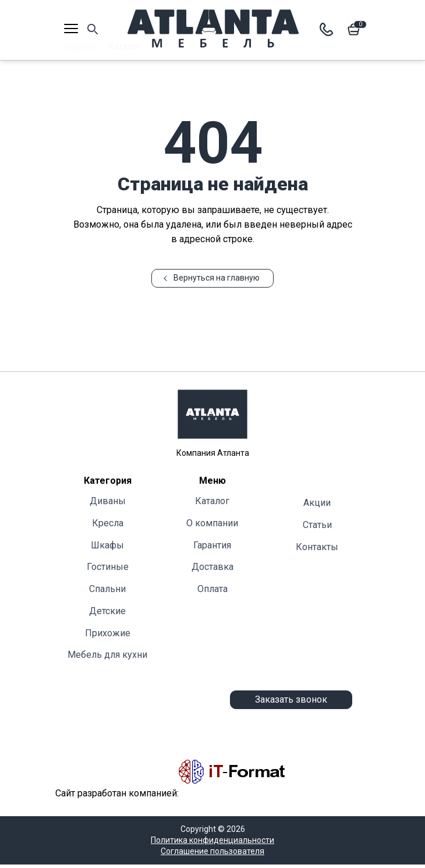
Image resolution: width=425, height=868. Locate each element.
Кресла (108, 523)
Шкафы (107, 545)
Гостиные (108, 567)
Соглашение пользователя (212, 851)
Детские (107, 611)
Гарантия (212, 545)
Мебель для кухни (107, 655)
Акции (317, 503)
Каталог (212, 501)
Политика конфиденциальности (212, 840)
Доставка (212, 567)
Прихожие (108, 633)
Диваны (108, 501)
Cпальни (107, 589)
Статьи (317, 525)
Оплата (212, 589)
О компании (212, 523)
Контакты (317, 547)
